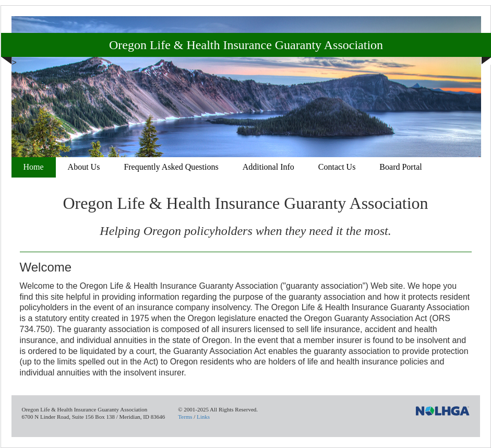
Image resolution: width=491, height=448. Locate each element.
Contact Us (337, 167)
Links (203, 417)
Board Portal (400, 167)
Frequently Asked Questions (171, 167)
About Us (84, 167)
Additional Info (268, 167)
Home (34, 167)
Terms (185, 417)
